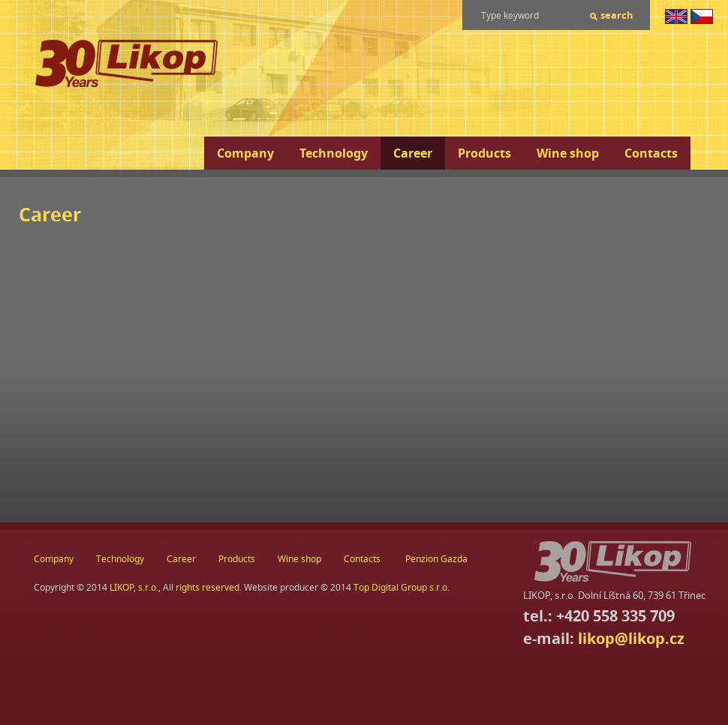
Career (413, 153)
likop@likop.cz (631, 638)
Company (245, 153)
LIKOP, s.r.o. (134, 587)
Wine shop (568, 153)
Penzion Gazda (436, 559)
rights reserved (208, 587)
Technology (334, 153)
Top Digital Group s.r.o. (402, 587)
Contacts (651, 153)
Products (484, 153)
